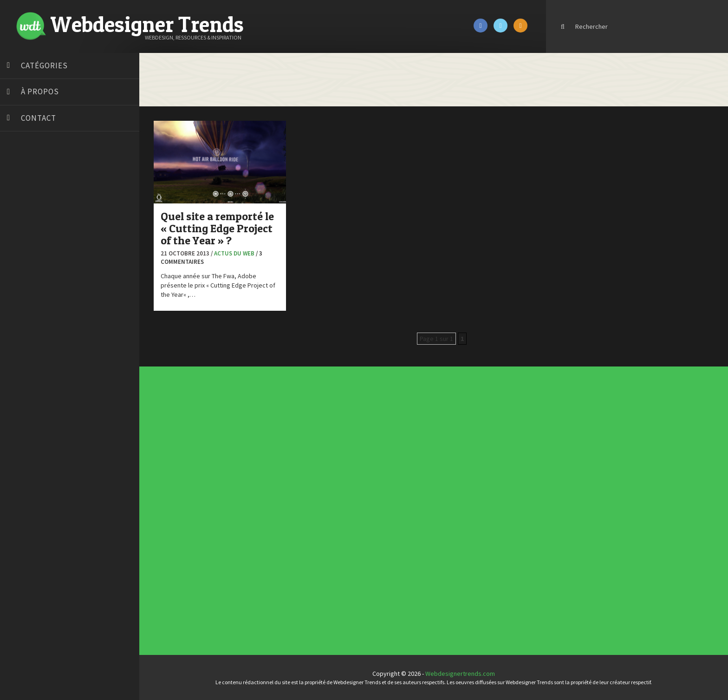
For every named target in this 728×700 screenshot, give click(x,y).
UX (301, 519)
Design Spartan (30, 241)
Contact (39, 118)
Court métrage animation (44, 206)
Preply (18, 310)
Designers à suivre (304, 502)
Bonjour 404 (26, 194)
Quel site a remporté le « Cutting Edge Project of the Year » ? (217, 229)
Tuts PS (19, 357)
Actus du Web (234, 253)
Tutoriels (302, 515)
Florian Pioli (25, 264)
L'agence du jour (304, 510)
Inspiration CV (442, 447)
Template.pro (28, 334)
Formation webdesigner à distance (58, 275)
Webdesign (303, 521)
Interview (302, 508)
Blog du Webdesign (36, 183)
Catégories (44, 65)
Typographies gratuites (444, 444)
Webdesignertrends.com (460, 674)
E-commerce (303, 504)
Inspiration (303, 506)
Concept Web (303, 497)
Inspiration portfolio (443, 446)
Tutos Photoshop (33, 345)
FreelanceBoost (32, 287)
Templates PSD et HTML (444, 449)
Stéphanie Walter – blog (42, 322)
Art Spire (22, 171)
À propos (40, 92)
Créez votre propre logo (43, 229)
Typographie (303, 517)
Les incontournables (443, 440)
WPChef (20, 368)
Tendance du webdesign (444, 442)
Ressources (303, 513)
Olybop (19, 299)
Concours (303, 498)
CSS (302, 500)
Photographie (303, 511)
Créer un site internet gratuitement (58, 217)
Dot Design (24, 252)
